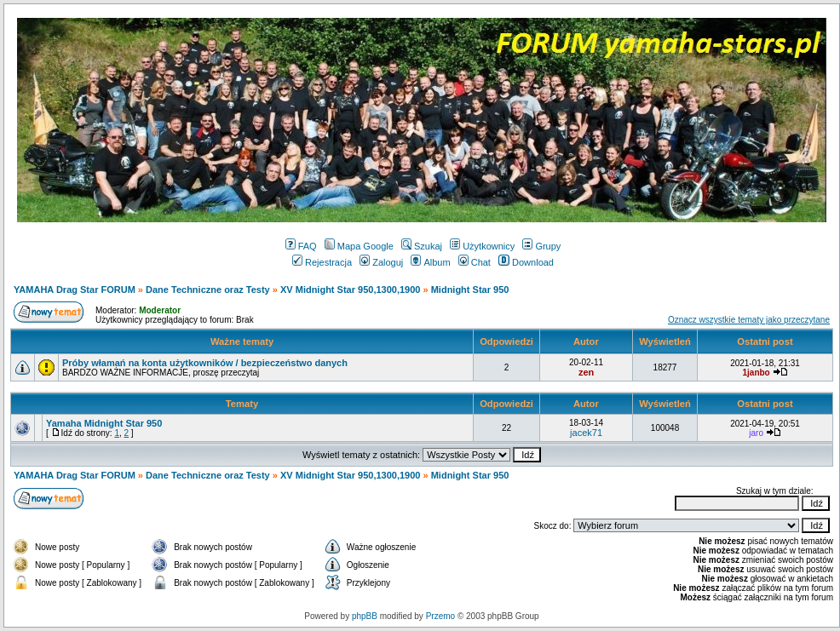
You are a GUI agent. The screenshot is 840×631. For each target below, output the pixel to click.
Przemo (440, 616)
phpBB (365, 616)
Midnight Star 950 (470, 290)
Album (430, 262)
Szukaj (422, 246)
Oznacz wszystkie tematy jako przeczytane (749, 320)
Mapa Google (359, 246)
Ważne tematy (242, 341)
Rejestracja (322, 262)
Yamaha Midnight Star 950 (104, 423)
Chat (475, 262)
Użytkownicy (482, 246)
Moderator (160, 310)
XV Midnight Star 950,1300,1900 (350, 290)
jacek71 (586, 433)
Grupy (541, 246)
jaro (756, 433)
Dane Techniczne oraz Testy (208, 290)
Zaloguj (381, 262)
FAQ (301, 246)
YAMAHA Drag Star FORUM (75, 290)
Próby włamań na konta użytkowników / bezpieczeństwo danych (205, 363)
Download (526, 262)
